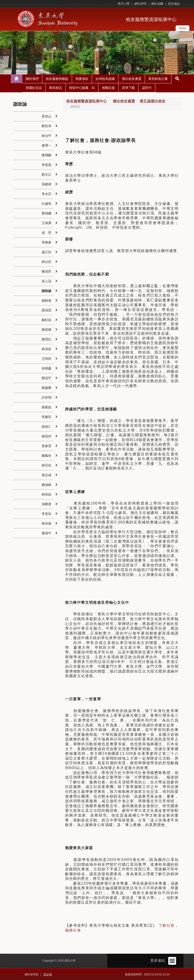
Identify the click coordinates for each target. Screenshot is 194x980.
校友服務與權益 (57, 78)
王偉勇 (46, 222)
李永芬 (46, 193)
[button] (5, 53)
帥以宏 (46, 261)
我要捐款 (82, 78)
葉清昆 (46, 310)
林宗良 (46, 465)
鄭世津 (46, 126)
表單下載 (128, 87)
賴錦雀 (46, 300)
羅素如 (46, 407)
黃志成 (46, 475)
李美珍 (46, 513)
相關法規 (108, 87)
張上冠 (46, 281)
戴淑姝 (46, 484)
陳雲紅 (46, 339)
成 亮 (46, 232)
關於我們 (32, 78)
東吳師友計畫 (158, 78)
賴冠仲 (46, 436)
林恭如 (46, 494)
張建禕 (46, 184)
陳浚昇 (46, 271)
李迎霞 (46, 164)
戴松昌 (46, 319)
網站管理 (140, 4)
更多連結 (174, 4)
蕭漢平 (46, 533)
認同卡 (147, 87)
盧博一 (46, 145)
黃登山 (46, 116)
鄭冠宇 (46, 378)
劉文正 (46, 174)
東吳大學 (124, 4)
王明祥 (46, 358)
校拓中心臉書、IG (82, 87)
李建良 (46, 416)
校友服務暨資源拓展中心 (151, 19)
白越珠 (46, 203)
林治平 (46, 135)
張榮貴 (46, 504)
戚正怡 (46, 252)
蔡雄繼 (46, 213)
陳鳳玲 (46, 455)
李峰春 (46, 242)
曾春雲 (46, 445)
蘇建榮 (46, 387)
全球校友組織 (105, 78)
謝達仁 (46, 426)
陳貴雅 (46, 329)
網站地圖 (157, 4)
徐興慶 (46, 368)
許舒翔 (46, 397)
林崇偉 (46, 523)
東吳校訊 (55, 87)
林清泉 (46, 349)
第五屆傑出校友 (153, 101)
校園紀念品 (34, 87)
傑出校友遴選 (132, 78)
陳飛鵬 (46, 155)
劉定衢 (48, 974)
